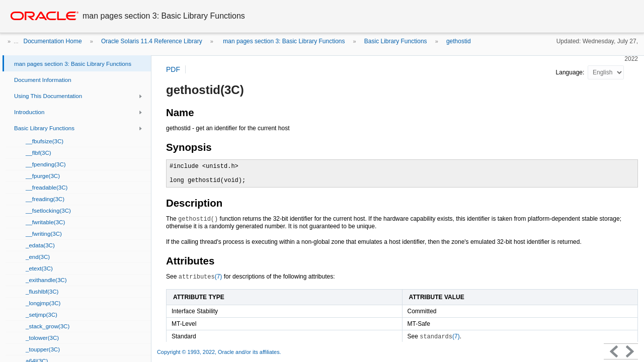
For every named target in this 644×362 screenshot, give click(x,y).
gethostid (459, 41)
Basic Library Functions (396, 41)
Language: (571, 72)
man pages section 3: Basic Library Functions (283, 41)
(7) (200, 277)
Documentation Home (53, 41)
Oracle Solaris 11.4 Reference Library (152, 41)
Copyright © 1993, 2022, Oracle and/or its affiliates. (220, 352)
